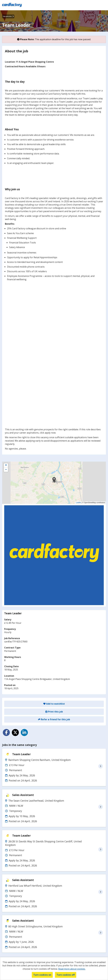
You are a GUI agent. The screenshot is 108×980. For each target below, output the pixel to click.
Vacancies (8, 16)
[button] (54, 480)
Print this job (54, 712)
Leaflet (78, 503)
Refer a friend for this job (54, 719)
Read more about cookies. (72, 969)
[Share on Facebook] (6, 732)
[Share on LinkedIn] (24, 732)
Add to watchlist (54, 704)
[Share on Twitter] (15, 732)
